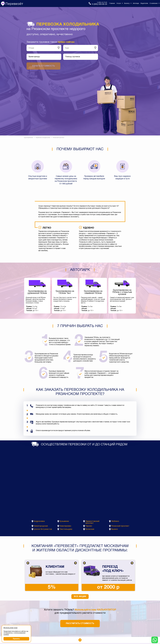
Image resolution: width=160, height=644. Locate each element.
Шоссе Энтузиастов (43, 529)
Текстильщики (66, 529)
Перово (89, 526)
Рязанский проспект (120, 526)
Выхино (114, 529)
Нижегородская (41, 526)
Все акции (80, 597)
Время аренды (34, 57)
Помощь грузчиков (73, 57)
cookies (6, 635)
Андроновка (39, 521)
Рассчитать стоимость (80, 624)
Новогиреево (65, 526)
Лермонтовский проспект (92, 522)
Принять (16, 639)
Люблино (115, 521)
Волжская (90, 529)
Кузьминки (64, 521)
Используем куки (10, 628)
